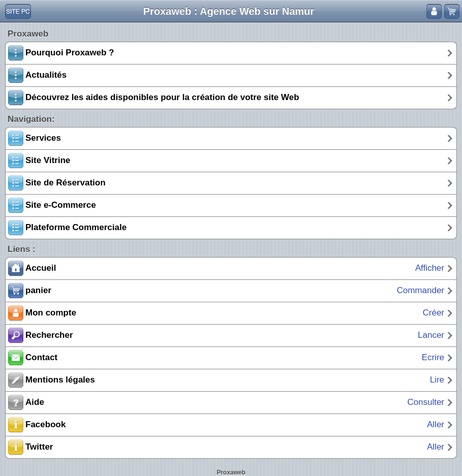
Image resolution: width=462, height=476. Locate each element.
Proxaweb (231, 472)
